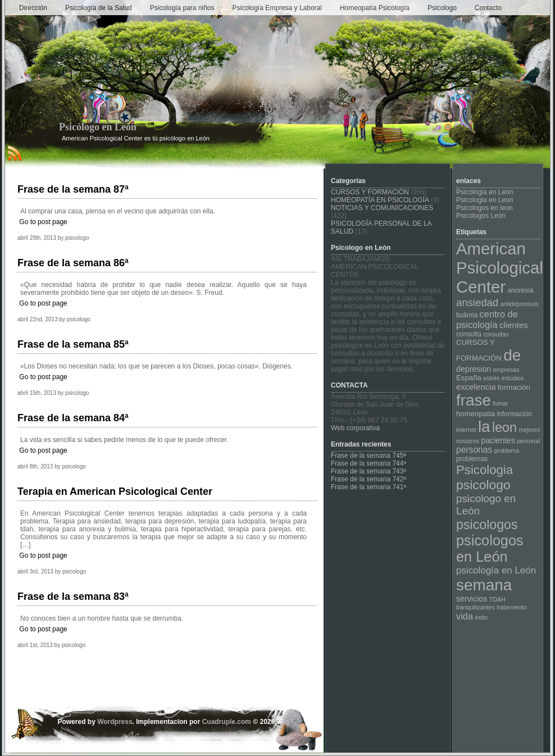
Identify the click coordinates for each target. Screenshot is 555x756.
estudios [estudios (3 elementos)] (513, 378)
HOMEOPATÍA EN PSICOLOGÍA (380, 200)
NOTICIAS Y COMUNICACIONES (382, 208)
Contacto (488, 8)
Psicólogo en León (98, 127)
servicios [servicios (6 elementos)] (472, 599)
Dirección (33, 8)
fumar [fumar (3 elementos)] (500, 403)
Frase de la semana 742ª (369, 479)
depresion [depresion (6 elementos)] (474, 369)
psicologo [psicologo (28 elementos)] (483, 485)
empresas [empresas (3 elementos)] (506, 370)
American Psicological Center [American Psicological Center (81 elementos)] (500, 268)
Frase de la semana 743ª (369, 471)
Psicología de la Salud (99, 8)
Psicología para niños (182, 8)
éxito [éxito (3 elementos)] (481, 617)
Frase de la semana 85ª (73, 344)
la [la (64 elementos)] (484, 427)
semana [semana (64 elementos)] (484, 585)
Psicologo (442, 8)
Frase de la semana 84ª (73, 418)
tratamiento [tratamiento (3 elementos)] (511, 607)
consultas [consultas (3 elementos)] (496, 334)
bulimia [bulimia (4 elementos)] (467, 315)
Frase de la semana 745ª (369, 456)
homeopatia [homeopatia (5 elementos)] (476, 414)
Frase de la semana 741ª (369, 487)
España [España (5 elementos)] (469, 378)
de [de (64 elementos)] (512, 355)
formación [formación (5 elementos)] (514, 387)
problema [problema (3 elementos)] (507, 450)
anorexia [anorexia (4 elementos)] (520, 290)
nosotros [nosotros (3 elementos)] (468, 441)
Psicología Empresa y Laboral (277, 8)
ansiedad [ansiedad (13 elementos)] (477, 302)
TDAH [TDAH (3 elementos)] (497, 599)
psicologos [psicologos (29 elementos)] (487, 525)
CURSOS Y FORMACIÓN (370, 192)
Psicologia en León (485, 192)
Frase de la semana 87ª (73, 189)
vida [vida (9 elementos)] (465, 616)
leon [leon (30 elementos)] (504, 427)
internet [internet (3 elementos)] (466, 430)
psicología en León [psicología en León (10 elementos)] (496, 570)
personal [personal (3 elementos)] (528, 441)
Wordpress (115, 722)
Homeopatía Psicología (375, 8)
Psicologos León (481, 216)
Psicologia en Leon (485, 200)
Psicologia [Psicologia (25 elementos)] (485, 470)
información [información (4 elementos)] (514, 414)
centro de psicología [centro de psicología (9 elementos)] (487, 319)
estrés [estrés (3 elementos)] (491, 378)
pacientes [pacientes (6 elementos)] (498, 440)
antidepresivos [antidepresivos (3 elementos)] (519, 304)
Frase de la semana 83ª (73, 596)
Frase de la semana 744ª (369, 463)
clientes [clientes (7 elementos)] (514, 325)
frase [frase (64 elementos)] (474, 400)
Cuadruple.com (227, 722)
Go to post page (43, 222)
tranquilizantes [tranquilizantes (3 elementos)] (476, 607)
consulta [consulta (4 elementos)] (469, 334)
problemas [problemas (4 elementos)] (472, 459)
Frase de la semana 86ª (73, 263)
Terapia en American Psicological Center (115, 491)
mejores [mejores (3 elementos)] (529, 430)
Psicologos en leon (485, 208)
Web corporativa (355, 428)
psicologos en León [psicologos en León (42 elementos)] (490, 548)
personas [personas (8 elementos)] (474, 450)
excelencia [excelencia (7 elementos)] (476, 387)
